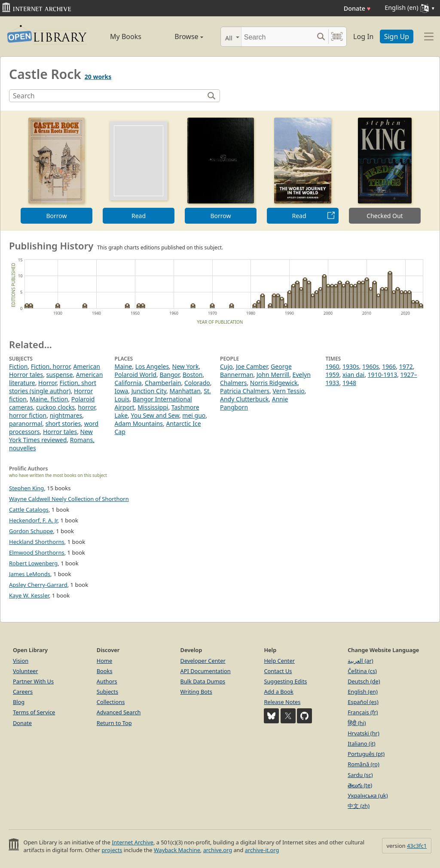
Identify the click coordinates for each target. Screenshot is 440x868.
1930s (351, 366)
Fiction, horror (50, 366)
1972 (406, 366)
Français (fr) (363, 712)
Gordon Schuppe (31, 531)
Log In (363, 36)
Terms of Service (34, 712)
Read (139, 216)
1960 (333, 366)
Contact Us (278, 671)
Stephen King (26, 488)
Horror (47, 383)
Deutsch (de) (364, 681)
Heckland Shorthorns (37, 542)
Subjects (107, 692)
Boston (192, 375)
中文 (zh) (359, 806)
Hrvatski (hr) (364, 733)
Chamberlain (163, 383)
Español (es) (363, 702)
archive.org (218, 850)
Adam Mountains (139, 423)
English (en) (363, 692)
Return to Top (114, 723)
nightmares (66, 415)
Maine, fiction (49, 399)
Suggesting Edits (285, 681)
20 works (98, 77)
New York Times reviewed (51, 436)
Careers (23, 692)
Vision (21, 661)
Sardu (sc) (360, 775)
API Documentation (206, 671)
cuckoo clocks (55, 407)
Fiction (18, 366)
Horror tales (60, 432)
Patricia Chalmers (245, 391)
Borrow (56, 216)
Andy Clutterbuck (244, 399)
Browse (180, 36)
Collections (111, 702)
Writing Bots (196, 692)
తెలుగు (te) (360, 785)
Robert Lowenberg (33, 563)
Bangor (169, 375)
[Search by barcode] (337, 37)
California (128, 383)
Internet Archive (133, 842)
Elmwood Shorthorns (37, 552)
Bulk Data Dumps (203, 681)
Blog (19, 702)
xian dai (353, 375)
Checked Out (385, 216)
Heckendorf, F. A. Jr (33, 520)
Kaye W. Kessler (29, 595)
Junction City (149, 391)
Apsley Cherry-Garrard (38, 585)
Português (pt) (366, 754)
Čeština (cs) (362, 671)
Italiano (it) (362, 744)
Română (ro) (364, 764)
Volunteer (26, 671)
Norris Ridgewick (274, 383)
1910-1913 (383, 375)
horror (86, 407)
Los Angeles (152, 366)
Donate (357, 8)
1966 (389, 366)
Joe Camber (252, 366)
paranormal (26, 423)
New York (186, 366)
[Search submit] (321, 37)
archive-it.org (262, 850)
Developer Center (203, 661)
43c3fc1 (417, 846)
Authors (107, 681)
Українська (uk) (368, 795)
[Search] (277, 37)
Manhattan (185, 391)
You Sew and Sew (155, 415)
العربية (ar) (360, 661)
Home (104, 661)
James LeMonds (30, 574)
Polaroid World (136, 375)
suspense (60, 375)
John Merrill (273, 375)
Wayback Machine (177, 850)
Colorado (197, 383)
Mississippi (153, 407)
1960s (371, 366)
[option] (57, 171)
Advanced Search (119, 712)
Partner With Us (33, 681)
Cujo (226, 366)
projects (112, 850)
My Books (126, 36)
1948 (349, 383)
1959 (333, 375)
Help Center (279, 661)
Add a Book (278, 692)
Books (105, 671)
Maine (124, 366)
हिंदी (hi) (357, 723)
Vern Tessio (288, 391)
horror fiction (28, 415)
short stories (63, 423)
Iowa (122, 391)
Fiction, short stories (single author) (53, 387)
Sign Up (397, 36)
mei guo (194, 415)
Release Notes (282, 702)
